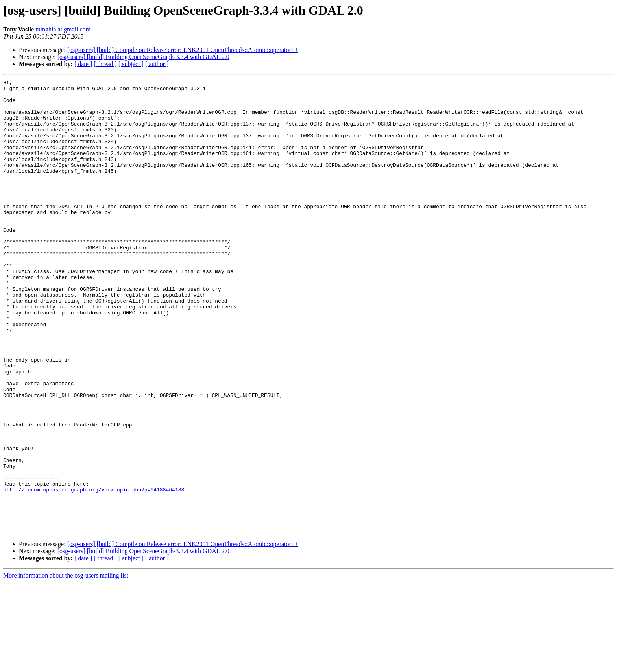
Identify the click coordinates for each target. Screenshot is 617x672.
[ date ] (83, 64)
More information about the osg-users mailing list (66, 665)
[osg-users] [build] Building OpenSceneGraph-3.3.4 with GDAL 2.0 (143, 57)
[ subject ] (131, 64)
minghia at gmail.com (63, 29)
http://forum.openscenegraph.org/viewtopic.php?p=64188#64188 (94, 572)
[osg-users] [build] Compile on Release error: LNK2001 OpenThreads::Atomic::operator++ (183, 50)
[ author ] (157, 64)
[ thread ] (105, 64)
